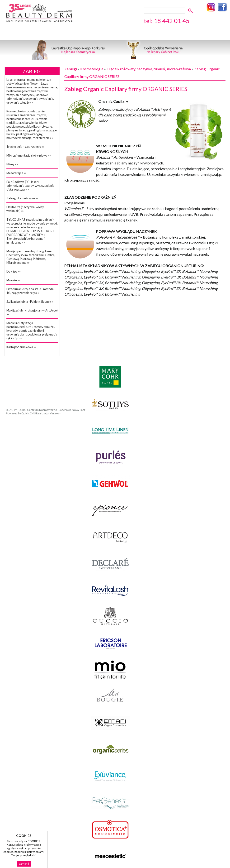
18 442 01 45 (172, 21)
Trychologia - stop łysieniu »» (25, 147)
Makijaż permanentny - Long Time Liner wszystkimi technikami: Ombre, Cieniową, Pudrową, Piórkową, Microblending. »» (31, 257)
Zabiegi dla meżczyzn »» (22, 198)
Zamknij (24, 864)
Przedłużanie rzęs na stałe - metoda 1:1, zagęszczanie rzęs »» (30, 291)
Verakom (56, 413)
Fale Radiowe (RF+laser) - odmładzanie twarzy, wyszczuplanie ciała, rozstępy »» (30, 186)
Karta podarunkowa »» (21, 347)
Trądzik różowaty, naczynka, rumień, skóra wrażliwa (149, 69)
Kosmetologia (92, 69)
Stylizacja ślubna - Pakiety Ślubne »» (30, 302)
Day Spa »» (14, 271)
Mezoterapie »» (16, 173)
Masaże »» (13, 280)
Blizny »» (12, 164)
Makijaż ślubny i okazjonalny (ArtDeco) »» (32, 312)
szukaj (191, 11)
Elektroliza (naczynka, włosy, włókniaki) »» (25, 209)
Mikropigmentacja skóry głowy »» (29, 155)
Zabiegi (32, 71)
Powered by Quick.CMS (21, 413)
